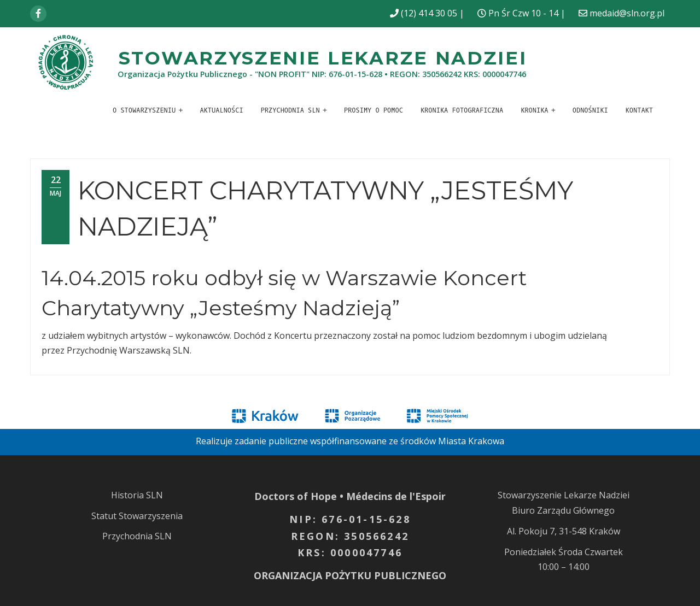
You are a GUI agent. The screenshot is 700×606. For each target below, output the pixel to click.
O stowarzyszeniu (144, 110)
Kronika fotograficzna (462, 110)
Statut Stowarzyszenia (137, 516)
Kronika (534, 110)
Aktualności (221, 110)
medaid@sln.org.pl (627, 13)
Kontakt (639, 110)
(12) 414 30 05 (429, 13)
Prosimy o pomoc (374, 110)
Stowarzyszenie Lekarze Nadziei (323, 58)
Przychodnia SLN (290, 110)
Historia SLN (137, 495)
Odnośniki (590, 110)
